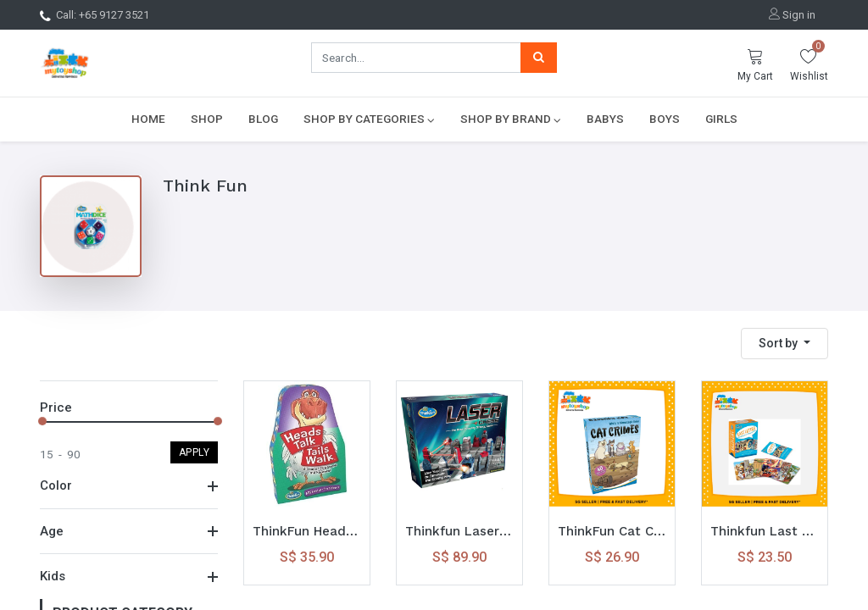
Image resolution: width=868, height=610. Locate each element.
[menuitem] (148, 119)
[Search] (539, 58)
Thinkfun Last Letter (765, 531)
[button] (785, 344)
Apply (195, 452)
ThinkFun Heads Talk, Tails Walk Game (307, 531)
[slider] (42, 421)
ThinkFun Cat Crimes (612, 531)
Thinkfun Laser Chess (459, 531)
